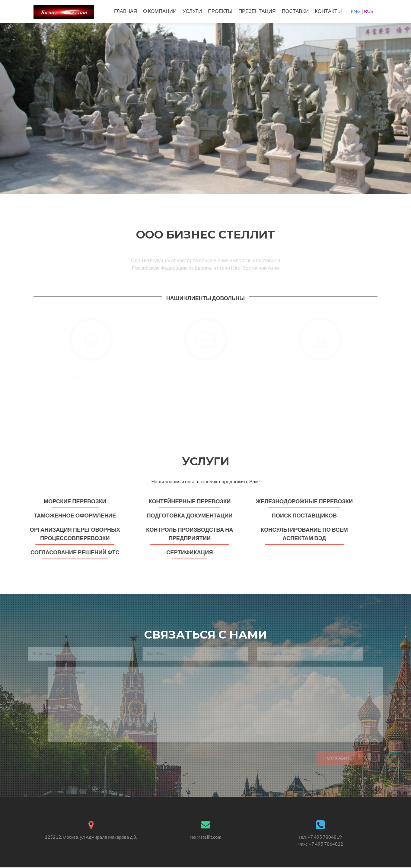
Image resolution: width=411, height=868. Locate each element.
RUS (368, 11)
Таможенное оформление (73, 515)
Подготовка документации (187, 515)
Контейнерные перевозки (187, 501)
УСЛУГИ (192, 11)
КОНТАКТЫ (328, 11)
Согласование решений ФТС (73, 552)
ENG (356, 11)
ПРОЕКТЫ (220, 11)
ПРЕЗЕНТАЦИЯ (257, 11)
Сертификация (187, 552)
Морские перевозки (73, 501)
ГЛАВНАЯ (126, 11)
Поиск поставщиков (302, 515)
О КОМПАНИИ (160, 11)
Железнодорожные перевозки (302, 501)
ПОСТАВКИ (295, 11)
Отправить (333, 758)
